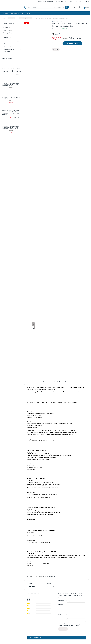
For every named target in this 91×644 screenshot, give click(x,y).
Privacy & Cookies (11, 642)
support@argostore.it (7, 631)
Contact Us (86, 1)
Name (60, 477)
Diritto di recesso (43, 633)
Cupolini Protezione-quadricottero (13, 51)
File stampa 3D (26, 13)
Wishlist (74, 624)
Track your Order (76, 622)
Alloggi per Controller (10, 47)
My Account (78, 1)
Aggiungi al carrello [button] (38, 541)
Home (3, 18)
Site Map (57, 627)
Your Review (61, 467)
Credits (3, 642)
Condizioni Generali (43, 622)
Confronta (63, 34)
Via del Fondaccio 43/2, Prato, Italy (45, 1)
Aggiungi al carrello (74, 43)
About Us (57, 622)
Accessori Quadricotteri (26, 18)
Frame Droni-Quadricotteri (11, 44)
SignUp (84, 612)
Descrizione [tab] (46, 245)
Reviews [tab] (68, 245)
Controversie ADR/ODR (44, 627)
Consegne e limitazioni (44, 629)
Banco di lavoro (15, 13)
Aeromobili (5, 13)
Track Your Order (61, 1)
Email (60, 482)
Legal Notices (69, 642)
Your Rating (61, 463)
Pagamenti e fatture (43, 631)
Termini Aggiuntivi (43, 624)
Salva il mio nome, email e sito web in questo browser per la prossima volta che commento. (73, 487)
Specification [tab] (58, 245)
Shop (70, 1)
